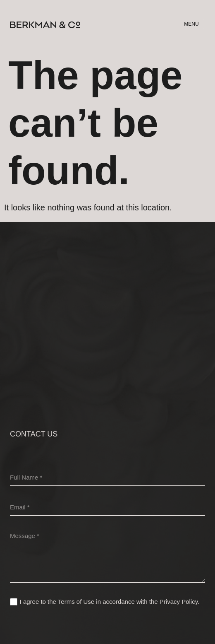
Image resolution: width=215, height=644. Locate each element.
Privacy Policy (179, 602)
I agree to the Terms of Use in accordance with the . (110, 602)
